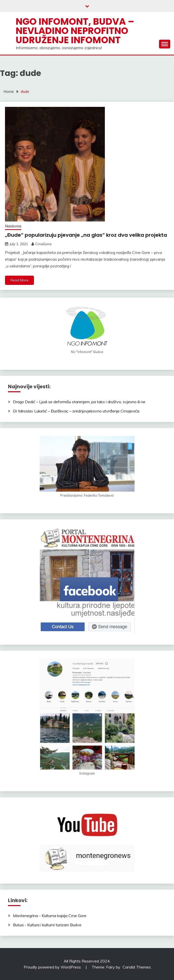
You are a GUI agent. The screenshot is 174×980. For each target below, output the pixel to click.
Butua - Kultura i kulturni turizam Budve (47, 925)
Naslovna (13, 226)
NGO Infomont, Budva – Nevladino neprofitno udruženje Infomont (75, 31)
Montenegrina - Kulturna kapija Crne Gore (50, 916)
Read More (19, 280)
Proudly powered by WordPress (53, 967)
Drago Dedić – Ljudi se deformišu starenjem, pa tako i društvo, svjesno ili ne (79, 402)
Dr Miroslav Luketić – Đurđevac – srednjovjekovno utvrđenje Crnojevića (76, 411)
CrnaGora (43, 244)
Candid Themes (137, 967)
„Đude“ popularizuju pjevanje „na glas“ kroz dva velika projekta (86, 235)
